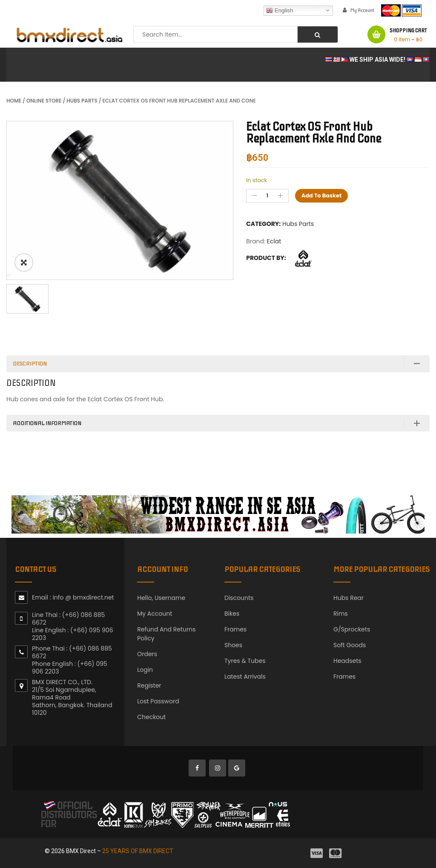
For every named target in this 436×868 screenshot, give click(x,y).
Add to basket (322, 196)
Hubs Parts (82, 101)
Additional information (47, 423)
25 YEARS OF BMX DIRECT (138, 851)
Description (30, 364)
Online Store (44, 101)
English (280, 10)
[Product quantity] (267, 196)
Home (14, 101)
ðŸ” (24, 263)
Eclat (274, 241)
